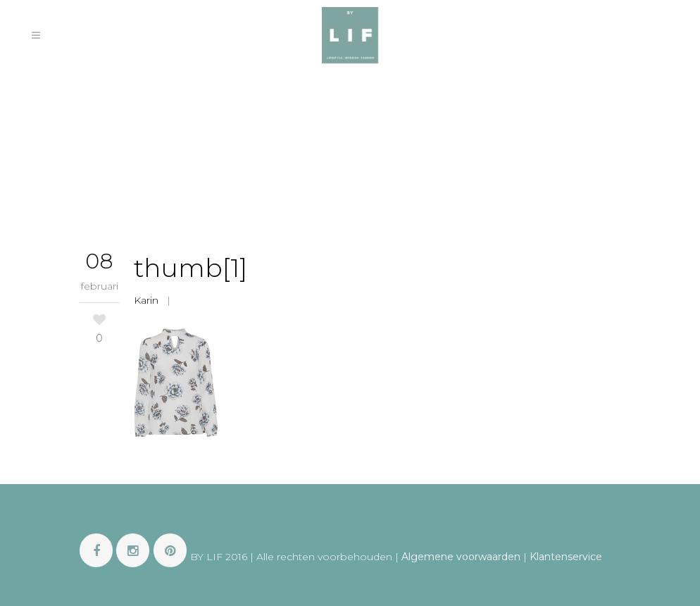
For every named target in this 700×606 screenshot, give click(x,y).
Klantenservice (566, 557)
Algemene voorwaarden (461, 557)
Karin (146, 300)
